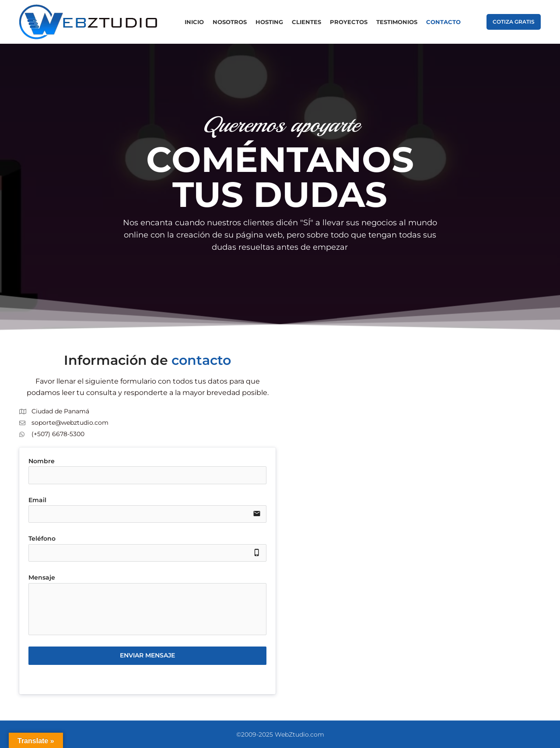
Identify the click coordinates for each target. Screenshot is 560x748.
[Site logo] (89, 21)
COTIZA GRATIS (514, 22)
